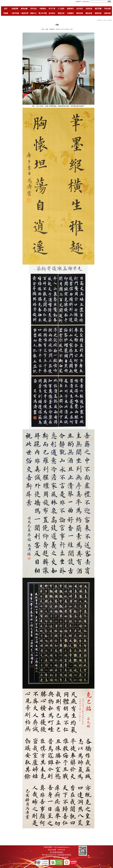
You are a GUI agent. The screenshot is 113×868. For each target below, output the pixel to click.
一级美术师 (24, 13)
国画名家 (98, 13)
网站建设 (65, 857)
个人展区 (61, 9)
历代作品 (33, 9)
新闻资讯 (70, 9)
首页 (6, 9)
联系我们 (60, 852)
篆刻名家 (89, 13)
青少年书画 (43, 13)
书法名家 (107, 9)
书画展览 (43, 9)
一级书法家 (15, 13)
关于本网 (53, 852)
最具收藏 (24, 9)
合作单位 (52, 13)
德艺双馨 (98, 9)
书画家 (6, 13)
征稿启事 (15, 9)
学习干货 (52, 9)
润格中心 (33, 13)
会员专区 (80, 9)
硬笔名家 (80, 13)
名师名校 (89, 9)
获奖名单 (61, 13)
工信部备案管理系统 (64, 855)
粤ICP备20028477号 (49, 855)
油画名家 (107, 13)
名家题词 (70, 13)
